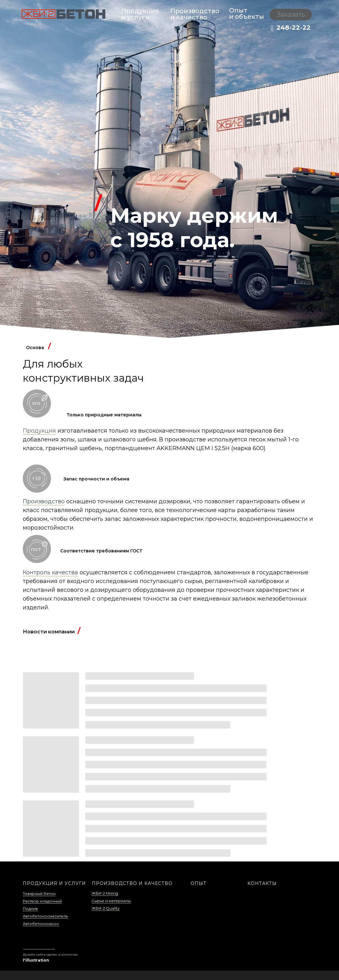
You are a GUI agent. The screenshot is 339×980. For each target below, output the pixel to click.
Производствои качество (195, 14)
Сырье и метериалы (111, 901)
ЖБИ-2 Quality (106, 908)
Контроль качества (50, 572)
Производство (44, 501)
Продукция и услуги (140, 14)
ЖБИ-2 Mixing (105, 893)
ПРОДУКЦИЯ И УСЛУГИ (54, 883)
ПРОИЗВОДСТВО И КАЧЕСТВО (132, 883)
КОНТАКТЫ (262, 883)
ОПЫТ (199, 883)
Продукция (39, 431)
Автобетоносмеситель (45, 916)
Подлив (30, 909)
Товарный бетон (39, 894)
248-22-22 (294, 28)
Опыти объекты (247, 13)
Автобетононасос (41, 924)
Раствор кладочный (42, 901)
